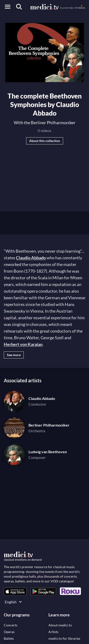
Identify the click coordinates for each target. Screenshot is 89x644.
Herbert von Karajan (23, 344)
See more (14, 355)
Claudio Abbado (31, 258)
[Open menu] (8, 7)
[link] (15, 591)
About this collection (45, 141)
